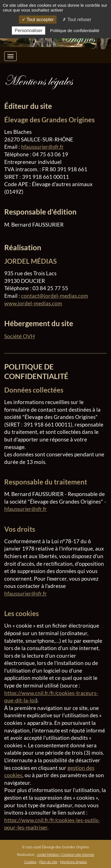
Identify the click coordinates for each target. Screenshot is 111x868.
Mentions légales (74, 862)
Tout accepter (38, 20)
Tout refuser (77, 20)
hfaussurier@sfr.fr (43, 147)
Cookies (30, 862)
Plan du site (48, 862)
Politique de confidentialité (75, 31)
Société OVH (19, 336)
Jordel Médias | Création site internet (65, 855)
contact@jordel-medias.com (55, 296)
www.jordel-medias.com (33, 303)
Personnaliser (29, 31)
